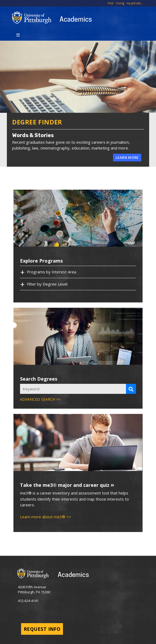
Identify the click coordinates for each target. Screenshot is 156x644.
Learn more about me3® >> (46, 517)
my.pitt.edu (134, 3)
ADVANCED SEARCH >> (40, 399)
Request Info (42, 629)
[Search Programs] (131, 389)
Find (111, 3)
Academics (76, 19)
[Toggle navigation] (18, 35)
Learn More (127, 157)
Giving (120, 3)
